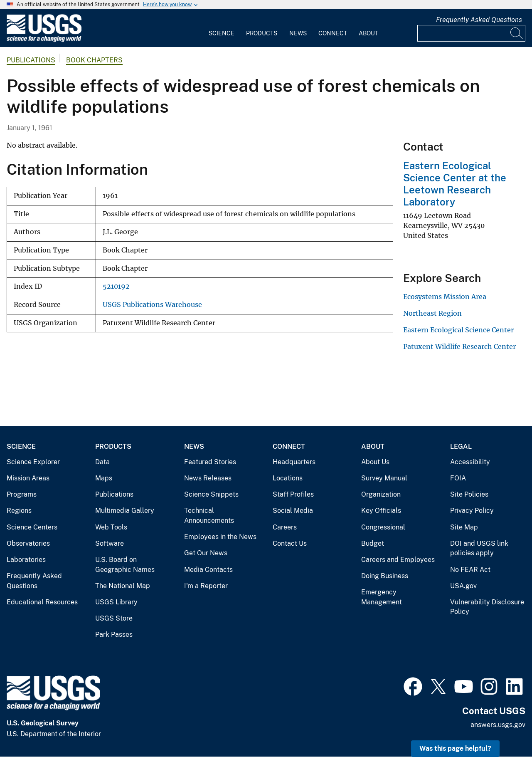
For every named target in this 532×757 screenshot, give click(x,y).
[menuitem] (222, 28)
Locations (288, 478)
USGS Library (116, 602)
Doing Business (385, 576)
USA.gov (463, 586)
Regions (19, 511)
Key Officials (381, 511)
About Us (375, 462)
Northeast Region (432, 313)
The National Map (123, 586)
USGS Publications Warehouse (152, 305)
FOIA (458, 478)
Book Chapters (94, 60)
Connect (333, 33)
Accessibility (470, 462)
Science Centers (32, 527)
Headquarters (294, 462)
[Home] (44, 40)
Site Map (464, 527)
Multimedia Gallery (125, 511)
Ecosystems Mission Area (445, 297)
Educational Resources (42, 602)
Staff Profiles (293, 494)
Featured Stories (210, 462)
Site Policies (469, 494)
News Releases (208, 478)
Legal (461, 447)
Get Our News (206, 553)
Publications (31, 60)
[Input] (471, 33)
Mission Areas (28, 478)
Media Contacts (208, 570)
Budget (373, 543)
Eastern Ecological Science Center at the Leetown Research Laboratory (455, 183)
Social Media (293, 511)
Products (262, 33)
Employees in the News (220, 537)
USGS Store (114, 618)
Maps (104, 478)
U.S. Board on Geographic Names (125, 565)
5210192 (116, 286)
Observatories (28, 543)
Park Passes (114, 635)
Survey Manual (384, 478)
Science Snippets (211, 494)
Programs (22, 494)
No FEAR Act (470, 570)
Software (110, 543)
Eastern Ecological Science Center (458, 330)
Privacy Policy (472, 511)
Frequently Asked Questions (479, 20)
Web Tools (111, 527)
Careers (285, 527)
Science (222, 33)
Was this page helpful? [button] (455, 748)
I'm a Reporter (206, 586)
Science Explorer (33, 462)
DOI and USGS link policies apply (479, 548)
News (298, 33)
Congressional (383, 527)
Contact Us (290, 543)
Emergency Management (382, 597)
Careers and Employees (398, 560)
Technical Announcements (209, 516)
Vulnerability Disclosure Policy (487, 607)
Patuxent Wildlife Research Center (459, 346)
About (368, 33)
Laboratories (26, 560)
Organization (381, 494)
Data (102, 462)
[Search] (517, 33)
